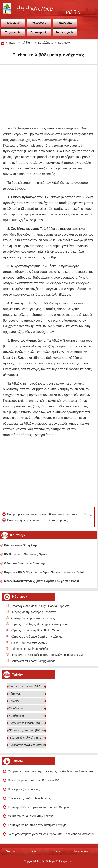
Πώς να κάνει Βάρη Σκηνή (22, 545)
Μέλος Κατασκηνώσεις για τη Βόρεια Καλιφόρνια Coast (41, 581)
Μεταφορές (39, 23)
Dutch (35, 851)
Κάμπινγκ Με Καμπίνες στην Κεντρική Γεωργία (37, 825)
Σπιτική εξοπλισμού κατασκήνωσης (33, 618)
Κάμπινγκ (64, 43)
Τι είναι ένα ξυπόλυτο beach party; (29, 798)
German (11, 851)
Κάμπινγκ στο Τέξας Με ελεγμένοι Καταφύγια (39, 624)
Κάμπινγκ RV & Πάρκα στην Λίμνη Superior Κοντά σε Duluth (45, 572)
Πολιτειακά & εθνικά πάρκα (26, 738)
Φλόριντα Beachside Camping (24, 563)
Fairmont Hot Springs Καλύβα (29, 649)
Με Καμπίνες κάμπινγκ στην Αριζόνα (31, 816)
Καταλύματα (65, 23)
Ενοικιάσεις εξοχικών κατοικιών (28, 745)
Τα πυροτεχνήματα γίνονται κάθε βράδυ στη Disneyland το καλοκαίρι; (51, 834)
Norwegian (81, 851)
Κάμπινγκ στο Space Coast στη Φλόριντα (37, 636)
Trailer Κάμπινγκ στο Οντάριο (29, 643)
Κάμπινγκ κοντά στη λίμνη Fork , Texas (35, 630)
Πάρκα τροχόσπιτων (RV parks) (29, 730)
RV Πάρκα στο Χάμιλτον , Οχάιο (25, 554)
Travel (12, 43)
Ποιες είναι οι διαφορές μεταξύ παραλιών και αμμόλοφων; (47, 655)
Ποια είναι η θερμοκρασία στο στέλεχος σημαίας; (38, 520)
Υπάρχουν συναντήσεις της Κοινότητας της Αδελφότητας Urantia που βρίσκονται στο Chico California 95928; (51, 771)
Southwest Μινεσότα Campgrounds (33, 661)
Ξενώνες (14, 701)
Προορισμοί (13, 23)
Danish (58, 851)
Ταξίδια (25, 43)
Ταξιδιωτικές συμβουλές (13, 34)
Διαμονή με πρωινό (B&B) (25, 686)
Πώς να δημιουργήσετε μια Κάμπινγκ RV (33, 780)
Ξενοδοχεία (16, 708)
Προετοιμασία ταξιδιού (39, 34)
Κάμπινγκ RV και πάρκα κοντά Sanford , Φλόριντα (39, 807)
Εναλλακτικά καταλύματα (24, 723)
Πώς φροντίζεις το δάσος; (24, 789)
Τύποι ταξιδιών (65, 32)
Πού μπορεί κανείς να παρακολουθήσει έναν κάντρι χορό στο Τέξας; (50, 514)
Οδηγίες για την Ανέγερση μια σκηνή (33, 612)
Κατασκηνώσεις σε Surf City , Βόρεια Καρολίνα (40, 606)
